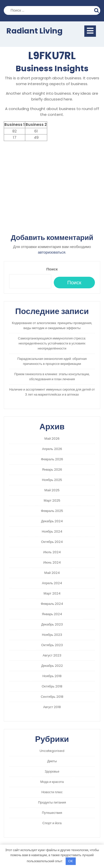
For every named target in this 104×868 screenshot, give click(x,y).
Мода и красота (52, 782)
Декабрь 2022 (52, 666)
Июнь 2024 (52, 562)
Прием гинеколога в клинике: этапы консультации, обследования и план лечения (52, 377)
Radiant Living (34, 31)
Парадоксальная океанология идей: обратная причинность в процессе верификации (52, 361)
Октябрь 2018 (52, 686)
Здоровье (52, 771)
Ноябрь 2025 (52, 480)
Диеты (52, 761)
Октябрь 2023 (52, 645)
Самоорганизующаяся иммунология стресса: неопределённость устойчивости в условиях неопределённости (52, 343)
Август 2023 (52, 655)
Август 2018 (52, 707)
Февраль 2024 (52, 604)
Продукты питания (52, 802)
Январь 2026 (52, 470)
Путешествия (52, 813)
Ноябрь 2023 (52, 635)
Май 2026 (52, 439)
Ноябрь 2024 (52, 531)
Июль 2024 (52, 552)
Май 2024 (52, 573)
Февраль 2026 (52, 459)
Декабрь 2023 (52, 624)
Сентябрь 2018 (52, 697)
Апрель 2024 (52, 583)
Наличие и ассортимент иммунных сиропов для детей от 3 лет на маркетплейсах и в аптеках (52, 392)
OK (71, 861)
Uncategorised (52, 751)
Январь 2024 (52, 614)
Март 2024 (52, 593)
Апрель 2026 (52, 449)
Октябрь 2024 (52, 542)
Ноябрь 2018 (52, 676)
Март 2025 (52, 500)
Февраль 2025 (52, 511)
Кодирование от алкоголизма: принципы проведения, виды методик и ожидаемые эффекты (52, 325)
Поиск (97, 10)
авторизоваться (52, 252)
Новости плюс (52, 792)
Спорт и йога (52, 823)
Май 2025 (52, 490)
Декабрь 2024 (52, 521)
